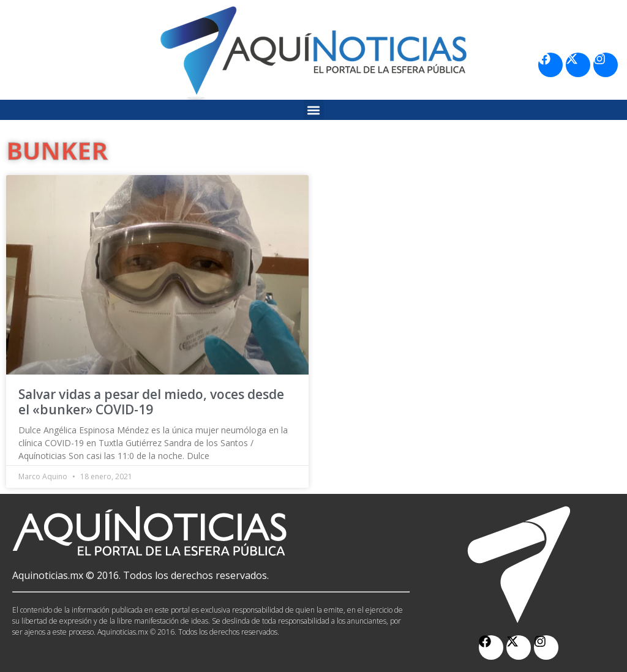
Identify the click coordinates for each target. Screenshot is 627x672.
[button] (314, 110)
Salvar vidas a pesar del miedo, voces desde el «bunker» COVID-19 (151, 402)
